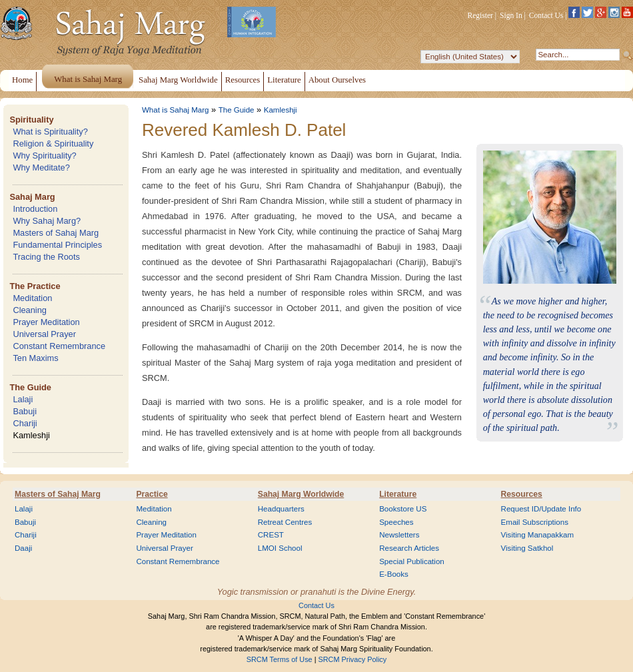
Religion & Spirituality (53, 144)
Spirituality (31, 120)
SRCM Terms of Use (280, 659)
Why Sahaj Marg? (47, 221)
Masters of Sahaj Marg (56, 233)
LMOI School (280, 548)
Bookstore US (403, 509)
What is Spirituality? (50, 132)
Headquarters (281, 509)
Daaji (23, 548)
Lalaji (23, 399)
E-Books (394, 574)
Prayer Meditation (46, 322)
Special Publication (412, 561)
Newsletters (399, 535)
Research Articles (409, 548)
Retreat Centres (285, 522)
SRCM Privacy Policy (353, 659)
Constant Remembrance (59, 346)
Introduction (35, 209)
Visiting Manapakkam (538, 535)
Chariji (25, 423)
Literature (398, 494)
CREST (271, 535)
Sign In (511, 15)
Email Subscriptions (535, 522)
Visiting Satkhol (527, 548)
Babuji (25, 411)
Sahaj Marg (32, 197)
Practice (152, 494)
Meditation (32, 298)
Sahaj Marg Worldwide (301, 494)
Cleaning (30, 310)
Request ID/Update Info (541, 509)
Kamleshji (31, 435)
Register (480, 15)
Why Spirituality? (44, 156)
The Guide (30, 387)
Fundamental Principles (57, 245)
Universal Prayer (44, 334)
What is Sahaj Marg (175, 110)
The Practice (35, 286)
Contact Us (546, 15)
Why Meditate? (41, 168)
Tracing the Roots (46, 257)
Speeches (396, 522)
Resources (522, 494)
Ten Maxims (35, 358)
